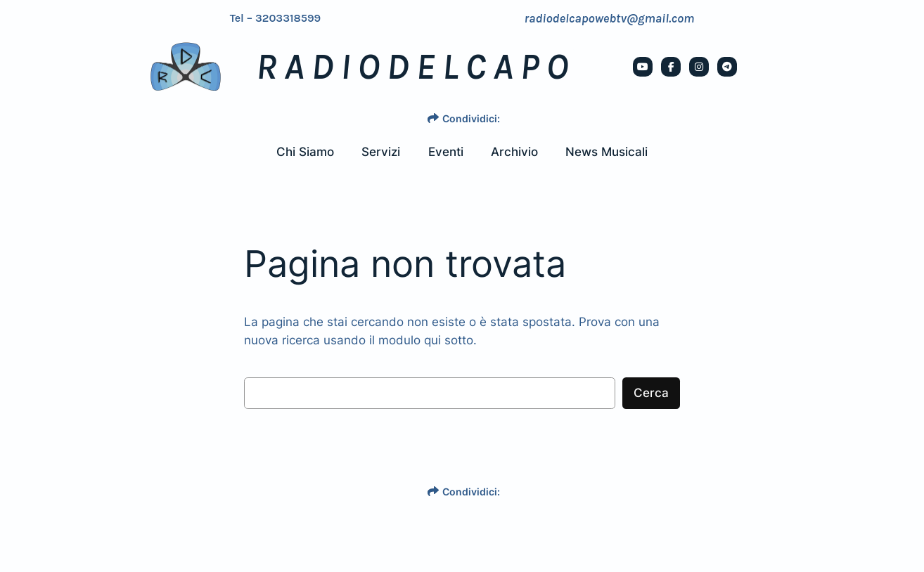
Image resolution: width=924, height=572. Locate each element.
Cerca (651, 393)
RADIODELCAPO (416, 67)
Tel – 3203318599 (276, 18)
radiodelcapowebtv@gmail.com (610, 18)
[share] (433, 118)
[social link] (643, 67)
